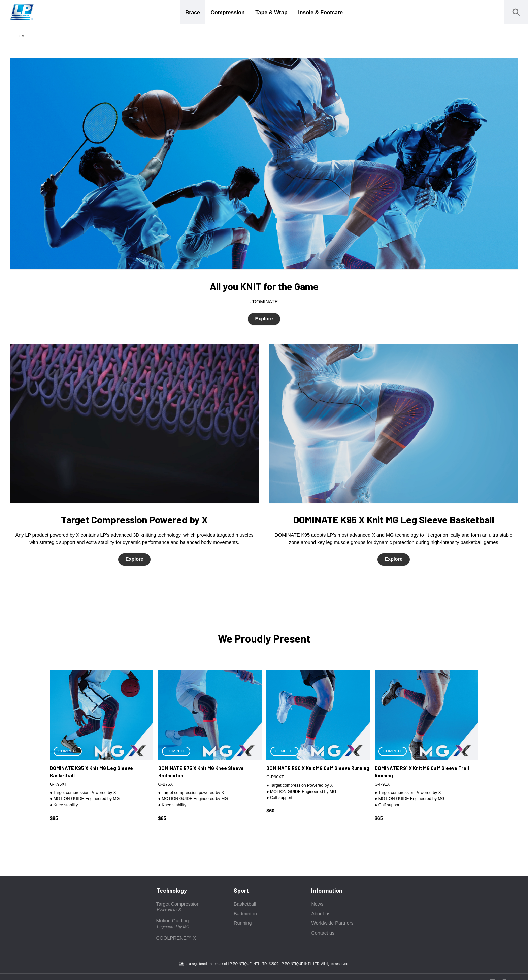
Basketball (245, 904)
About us (321, 914)
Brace (193, 13)
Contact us (323, 933)
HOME (22, 36)
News (317, 904)
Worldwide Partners (332, 923)
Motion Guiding (173, 924)
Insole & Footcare (320, 13)
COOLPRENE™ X (176, 938)
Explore (264, 319)
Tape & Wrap (271, 13)
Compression (228, 13)
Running (243, 923)
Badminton (245, 914)
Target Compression (178, 907)
